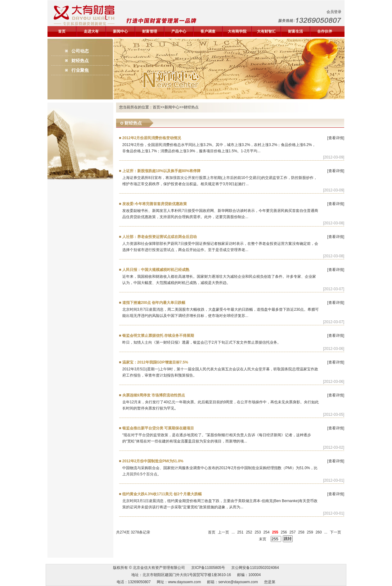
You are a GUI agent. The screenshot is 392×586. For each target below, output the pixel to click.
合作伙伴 (325, 31)
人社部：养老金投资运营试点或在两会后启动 (160, 237)
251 (240, 532)
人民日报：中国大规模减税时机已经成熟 (156, 270)
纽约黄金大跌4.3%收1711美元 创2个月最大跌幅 (162, 494)
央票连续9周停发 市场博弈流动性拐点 (154, 395)
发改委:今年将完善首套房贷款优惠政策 (155, 204)
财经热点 (80, 61)
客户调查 (208, 31)
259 (310, 532)
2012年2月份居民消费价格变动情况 (152, 138)
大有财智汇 (266, 31)
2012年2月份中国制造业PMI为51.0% (153, 461)
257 (293, 532)
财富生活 (295, 31)
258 (301, 532)
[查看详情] (336, 138)
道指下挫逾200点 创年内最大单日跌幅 (154, 303)
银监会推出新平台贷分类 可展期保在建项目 (158, 428)
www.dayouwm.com (184, 582)
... (233, 532)
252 (249, 532)
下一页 (336, 532)
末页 (263, 539)
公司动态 (80, 51)
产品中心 (179, 31)
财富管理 (150, 31)
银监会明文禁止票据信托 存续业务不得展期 (158, 336)
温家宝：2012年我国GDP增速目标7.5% (155, 362)
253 (258, 532)
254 (266, 532)
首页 (62, 31)
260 (319, 532)
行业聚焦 (80, 70)
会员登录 (334, 12)
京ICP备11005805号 (208, 568)
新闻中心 (120, 31)
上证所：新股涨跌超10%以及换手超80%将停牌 (161, 171)
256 (284, 532)
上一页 (223, 532)
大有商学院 (237, 31)
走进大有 (91, 31)
